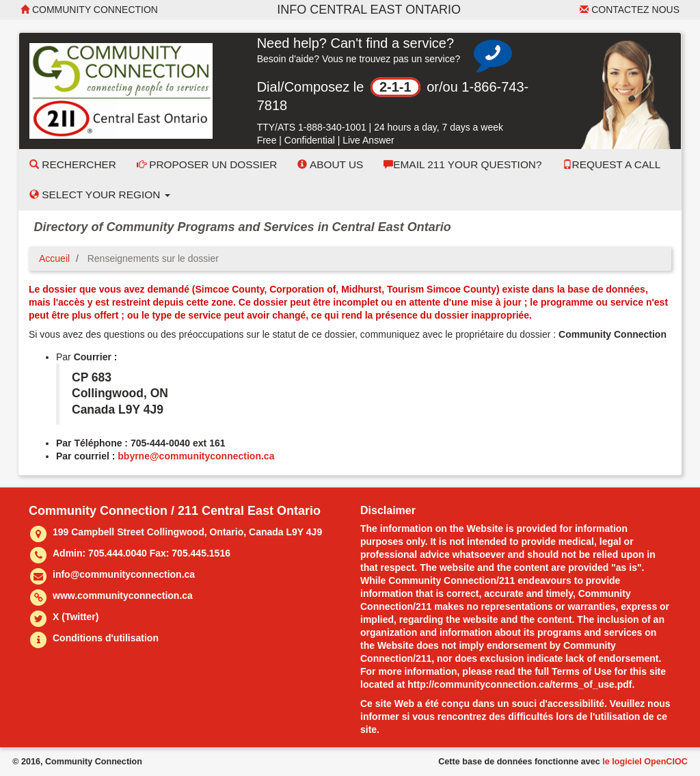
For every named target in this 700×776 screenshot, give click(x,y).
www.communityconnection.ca (123, 596)
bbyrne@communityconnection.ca (196, 456)
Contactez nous (630, 10)
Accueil (54, 258)
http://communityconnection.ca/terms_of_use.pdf (520, 684)
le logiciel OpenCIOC (645, 762)
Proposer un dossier (207, 164)
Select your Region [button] (100, 195)
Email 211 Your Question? (462, 164)
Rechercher (73, 164)
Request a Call (612, 164)
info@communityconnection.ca (124, 574)
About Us (330, 164)
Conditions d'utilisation (106, 638)
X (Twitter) (76, 617)
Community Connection (89, 10)
